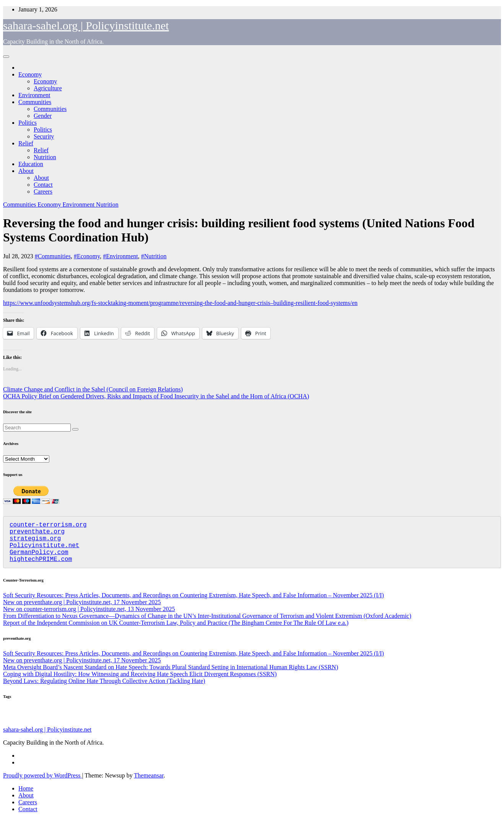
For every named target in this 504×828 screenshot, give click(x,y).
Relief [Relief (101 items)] (78, 724)
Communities (35, 102)
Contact (43, 185)
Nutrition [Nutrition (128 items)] (344, 724)
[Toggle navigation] (6, 57)
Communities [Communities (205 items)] (228, 723)
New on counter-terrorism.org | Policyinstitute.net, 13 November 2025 (89, 618)
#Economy (87, 256)
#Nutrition (154, 256)
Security (44, 136)
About (26, 171)
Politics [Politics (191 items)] (156, 724)
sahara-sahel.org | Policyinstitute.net (86, 25)
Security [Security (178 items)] (37, 724)
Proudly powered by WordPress (42, 785)
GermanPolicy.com (39, 559)
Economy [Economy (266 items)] (290, 723)
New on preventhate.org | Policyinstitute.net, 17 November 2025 (82, 611)
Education (31, 164)
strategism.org (35, 543)
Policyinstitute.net (44, 551)
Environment (34, 95)
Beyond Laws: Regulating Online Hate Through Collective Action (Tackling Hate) (104, 690)
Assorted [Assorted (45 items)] (262, 725)
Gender (43, 116)
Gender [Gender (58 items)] (61, 725)
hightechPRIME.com (41, 568)
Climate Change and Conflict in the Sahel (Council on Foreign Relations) (93, 389)
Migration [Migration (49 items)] (320, 725)
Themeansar (149, 785)
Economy (30, 74)
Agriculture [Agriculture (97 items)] (186, 724)
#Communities (53, 256)
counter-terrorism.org (48, 526)
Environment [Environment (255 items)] (115, 723)
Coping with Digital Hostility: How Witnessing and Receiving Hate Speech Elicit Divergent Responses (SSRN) (140, 683)
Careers (43, 192)
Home (26, 798)
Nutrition (45, 157)
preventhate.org (37, 534)
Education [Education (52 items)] (12, 725)
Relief (26, 143)
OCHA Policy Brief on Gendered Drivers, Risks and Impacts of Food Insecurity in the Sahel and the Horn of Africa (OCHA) (156, 396)
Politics (28, 123)
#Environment (120, 256)
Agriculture (48, 88)
